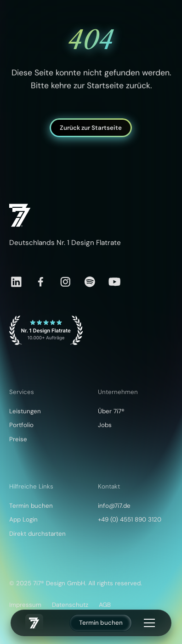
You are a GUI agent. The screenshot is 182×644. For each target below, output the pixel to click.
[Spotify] (90, 282)
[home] (34, 623)
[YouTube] (115, 282)
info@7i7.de (114, 506)
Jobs (105, 425)
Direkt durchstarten (37, 534)
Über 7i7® (111, 411)
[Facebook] (41, 282)
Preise (18, 439)
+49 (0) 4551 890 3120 (130, 519)
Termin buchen (101, 623)
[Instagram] (65, 282)
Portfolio (21, 425)
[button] (148, 623)
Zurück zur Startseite (91, 127)
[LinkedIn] (16, 282)
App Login (23, 519)
